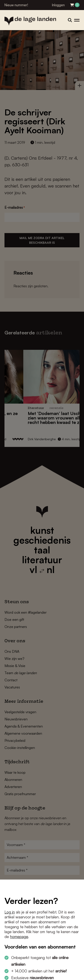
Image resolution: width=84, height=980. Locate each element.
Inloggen (58, 5)
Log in (10, 912)
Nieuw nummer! (16, 5)
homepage (19, 937)
